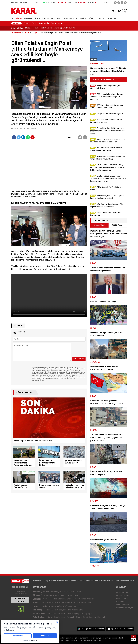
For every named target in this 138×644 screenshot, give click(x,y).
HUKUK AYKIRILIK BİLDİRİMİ (124, 581)
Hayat (72, 18)
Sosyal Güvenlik (79, 599)
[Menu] (114, 18)
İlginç (77, 614)
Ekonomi (45, 18)
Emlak (54, 599)
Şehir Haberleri (122, 605)
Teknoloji (38, 610)
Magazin (52, 606)
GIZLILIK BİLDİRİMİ (93, 581)
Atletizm (69, 603)
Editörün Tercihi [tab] (118, 225)
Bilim (81, 610)
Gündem (52, 614)
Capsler (57, 617)
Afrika (76, 595)
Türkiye (54, 23)
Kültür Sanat (68, 606)
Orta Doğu (47, 595)
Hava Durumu (122, 592)
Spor (65, 18)
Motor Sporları (80, 603)
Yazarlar (28, 18)
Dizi (58, 614)
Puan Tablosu (122, 598)
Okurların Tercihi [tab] (100, 225)
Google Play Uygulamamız (93, 629)
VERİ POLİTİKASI (107, 581)
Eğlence (78, 606)
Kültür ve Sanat (81, 617)
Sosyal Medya (65, 610)
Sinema (64, 614)
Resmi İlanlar (106, 18)
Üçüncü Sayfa (44, 23)
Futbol (43, 603)
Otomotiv (62, 599)
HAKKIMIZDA (38, 581)
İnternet (55, 610)
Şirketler (90, 599)
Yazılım (75, 610)
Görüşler (93, 18)
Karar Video (82, 18)
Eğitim (34, 23)
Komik (71, 614)
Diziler (45, 606)
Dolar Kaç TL (121, 602)
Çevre (61, 23)
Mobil (48, 610)
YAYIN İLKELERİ (63, 581)
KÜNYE (54, 581)
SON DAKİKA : (17, 28)
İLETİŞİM (47, 581)
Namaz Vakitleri (123, 595)
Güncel (19, 18)
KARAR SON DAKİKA (20, 600)
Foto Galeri (39, 617)
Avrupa (64, 595)
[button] (66, 137)
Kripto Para (56, 18)
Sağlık (59, 606)
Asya (70, 595)
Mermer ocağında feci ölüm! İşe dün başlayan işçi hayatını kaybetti (50, 28)
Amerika (56, 595)
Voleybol (60, 603)
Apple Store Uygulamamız (122, 629)
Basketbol (51, 603)
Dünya (37, 18)
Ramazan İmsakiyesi (125, 608)
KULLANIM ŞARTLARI (77, 581)
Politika (27, 23)
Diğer (89, 603)
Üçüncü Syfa (56, 592)
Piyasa (48, 599)
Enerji (69, 599)
